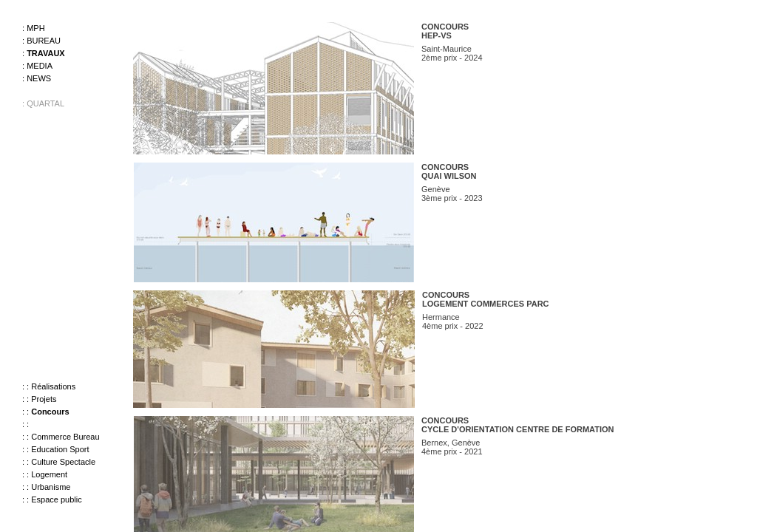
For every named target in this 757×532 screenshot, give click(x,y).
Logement (49, 474)
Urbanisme (51, 487)
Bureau (44, 41)
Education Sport (60, 449)
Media (40, 66)
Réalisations (53, 386)
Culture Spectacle (63, 462)
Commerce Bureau (65, 437)
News (39, 78)
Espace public (57, 499)
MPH (35, 28)
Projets (44, 399)
